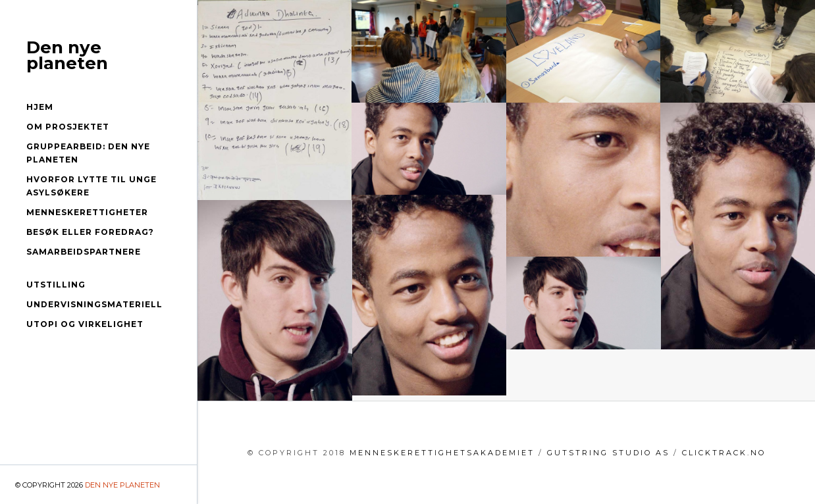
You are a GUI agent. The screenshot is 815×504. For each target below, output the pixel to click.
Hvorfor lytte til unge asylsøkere (92, 186)
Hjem (40, 107)
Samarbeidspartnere (84, 252)
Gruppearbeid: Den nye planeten (88, 153)
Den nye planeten (67, 55)
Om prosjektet (68, 127)
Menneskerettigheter (87, 212)
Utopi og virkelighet (85, 324)
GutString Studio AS (608, 453)
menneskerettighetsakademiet (442, 453)
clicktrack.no (724, 453)
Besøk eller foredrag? (90, 232)
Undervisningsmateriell (94, 304)
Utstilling (56, 285)
